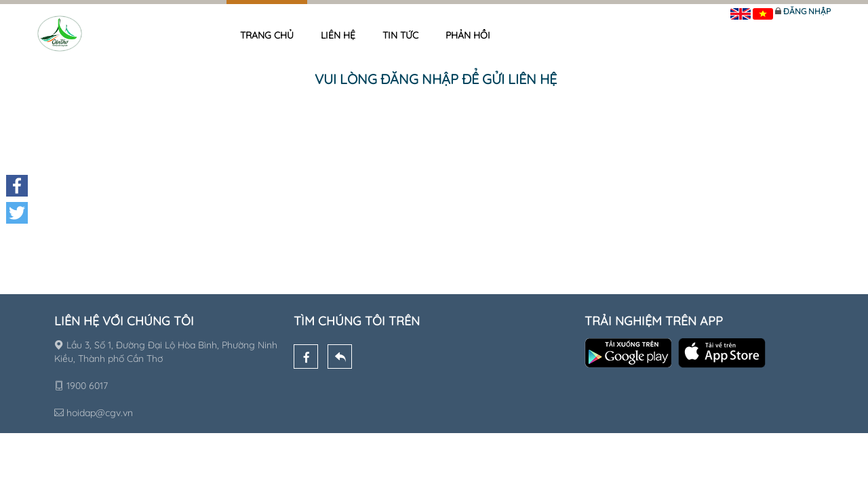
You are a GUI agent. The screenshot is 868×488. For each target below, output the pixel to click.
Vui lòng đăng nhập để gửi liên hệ (436, 79)
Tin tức (400, 35)
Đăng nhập (807, 11)
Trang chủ (267, 35)
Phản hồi (468, 35)
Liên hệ (338, 35)
